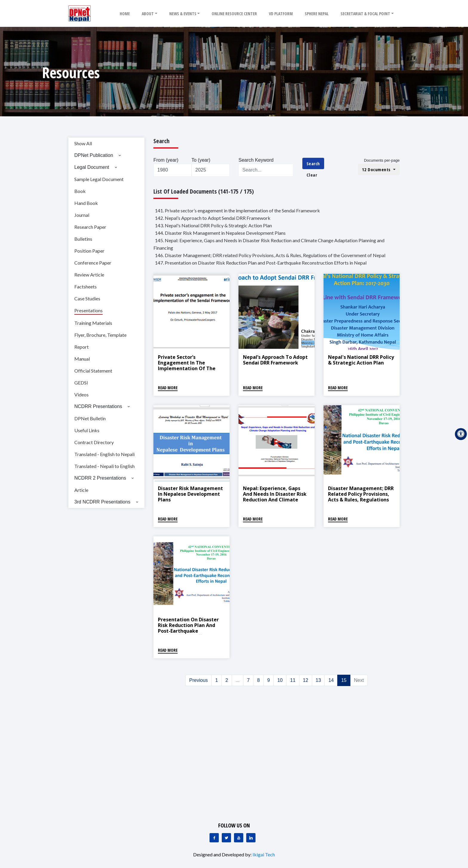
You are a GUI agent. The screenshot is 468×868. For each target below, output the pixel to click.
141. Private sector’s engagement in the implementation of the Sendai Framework (237, 210)
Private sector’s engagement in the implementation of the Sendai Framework (187, 366)
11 (293, 680)
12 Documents (377, 169)
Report (81, 347)
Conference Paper (93, 263)
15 (344, 680)
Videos (81, 394)
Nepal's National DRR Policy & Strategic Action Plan (361, 360)
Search (313, 163)
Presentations (88, 310)
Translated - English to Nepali (104, 454)
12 (306, 680)
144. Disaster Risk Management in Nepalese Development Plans (220, 233)
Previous (198, 680)
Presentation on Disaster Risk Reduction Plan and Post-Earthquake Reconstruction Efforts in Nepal (188, 631)
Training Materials (93, 323)
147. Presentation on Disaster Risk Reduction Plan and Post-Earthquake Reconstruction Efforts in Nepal (261, 263)
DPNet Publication (94, 155)
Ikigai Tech (264, 854)
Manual (82, 359)
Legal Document (92, 167)
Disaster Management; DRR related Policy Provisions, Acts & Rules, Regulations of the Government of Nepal (361, 500)
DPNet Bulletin (90, 418)
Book (80, 191)
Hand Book (86, 203)
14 (331, 680)
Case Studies (87, 298)
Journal (82, 215)
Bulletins (83, 239)
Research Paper (90, 227)
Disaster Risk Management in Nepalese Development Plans (190, 494)
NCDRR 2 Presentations (100, 478)
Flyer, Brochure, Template (100, 335)
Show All (83, 143)
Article (81, 490)
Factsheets (86, 286)
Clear (312, 175)
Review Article (89, 275)
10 (280, 680)
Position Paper (89, 251)
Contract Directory (94, 442)
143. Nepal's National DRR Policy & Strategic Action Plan (213, 225)
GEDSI (81, 383)
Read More (168, 388)
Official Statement (93, 371)
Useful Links (87, 430)
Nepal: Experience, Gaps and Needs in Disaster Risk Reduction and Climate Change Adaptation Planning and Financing (275, 500)
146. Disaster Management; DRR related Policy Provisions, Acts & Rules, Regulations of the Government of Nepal (270, 255)
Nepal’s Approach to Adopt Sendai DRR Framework (275, 360)
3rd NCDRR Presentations (102, 502)
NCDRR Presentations (98, 406)
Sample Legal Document (99, 179)
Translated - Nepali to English (104, 466)
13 (318, 680)
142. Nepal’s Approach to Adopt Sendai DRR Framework (213, 218)
